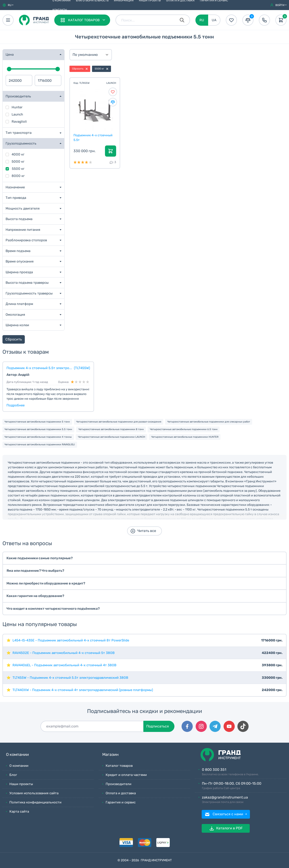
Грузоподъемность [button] (21, 143)
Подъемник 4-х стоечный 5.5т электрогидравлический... (94, 138)
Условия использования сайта (34, 793)
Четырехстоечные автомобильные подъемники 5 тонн (37, 422)
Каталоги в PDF (226, 828)
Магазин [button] (110, 755)
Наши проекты (21, 784)
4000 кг (18, 154)
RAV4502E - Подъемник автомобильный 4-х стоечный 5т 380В (64, 653)
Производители (118, 784)
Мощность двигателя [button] (23, 208)
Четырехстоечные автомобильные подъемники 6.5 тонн (184, 429)
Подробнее (16, 405)
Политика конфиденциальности (35, 802)
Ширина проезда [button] (19, 272)
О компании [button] (17, 755)
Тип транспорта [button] (19, 133)
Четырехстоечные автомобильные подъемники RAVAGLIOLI (40, 445)
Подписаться (158, 726)
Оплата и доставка (121, 793)
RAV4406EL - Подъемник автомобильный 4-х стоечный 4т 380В (64, 665)
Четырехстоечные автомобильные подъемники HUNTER (185, 437)
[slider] (9, 69)
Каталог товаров (119, 766)
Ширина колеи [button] (17, 325)
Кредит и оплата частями (126, 775)
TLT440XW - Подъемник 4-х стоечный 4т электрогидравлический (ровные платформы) (83, 690)
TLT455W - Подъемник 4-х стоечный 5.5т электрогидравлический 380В (70, 678)
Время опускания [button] (20, 261)
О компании (19, 766)
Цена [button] (10, 55)
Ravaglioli (19, 122)
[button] (8, 5)
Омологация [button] (15, 315)
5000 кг (18, 162)
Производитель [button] (18, 96)
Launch (17, 114)
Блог (13, 775)
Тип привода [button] (16, 198)
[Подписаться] (92, 726)
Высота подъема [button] (19, 219)
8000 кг (18, 176)
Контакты (60, 10)
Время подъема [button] (18, 251)
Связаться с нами (224, 814)
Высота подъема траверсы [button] (27, 283)
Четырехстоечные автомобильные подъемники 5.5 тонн (38, 429)
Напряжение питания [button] (23, 230)
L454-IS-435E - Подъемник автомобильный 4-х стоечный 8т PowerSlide (71, 640)
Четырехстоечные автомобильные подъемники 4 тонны (38, 437)
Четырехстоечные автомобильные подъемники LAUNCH (112, 437)
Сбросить (14, 339)
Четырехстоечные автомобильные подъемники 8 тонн (111, 429)
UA (214, 20)
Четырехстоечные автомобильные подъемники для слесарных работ (209, 422)
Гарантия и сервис (121, 802)
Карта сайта (19, 811)
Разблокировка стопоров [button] (26, 240)
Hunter (17, 107)
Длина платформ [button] (19, 304)
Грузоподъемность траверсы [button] (29, 293)
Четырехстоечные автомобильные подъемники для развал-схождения (119, 422)
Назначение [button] (15, 187)
